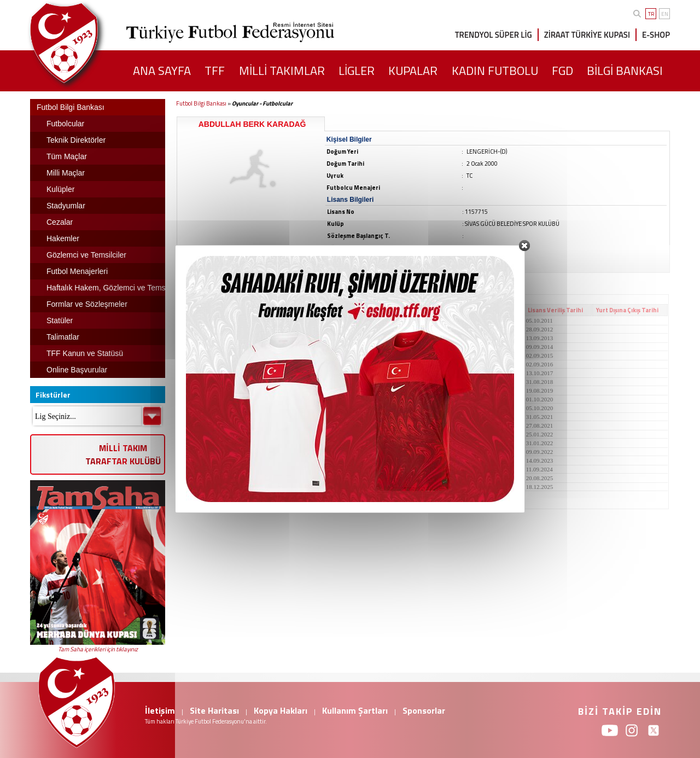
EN (665, 14)
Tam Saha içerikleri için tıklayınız (98, 649)
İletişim (160, 710)
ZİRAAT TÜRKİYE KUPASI (587, 35)
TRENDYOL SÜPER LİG (494, 35)
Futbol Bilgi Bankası (201, 103)
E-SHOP (656, 35)
